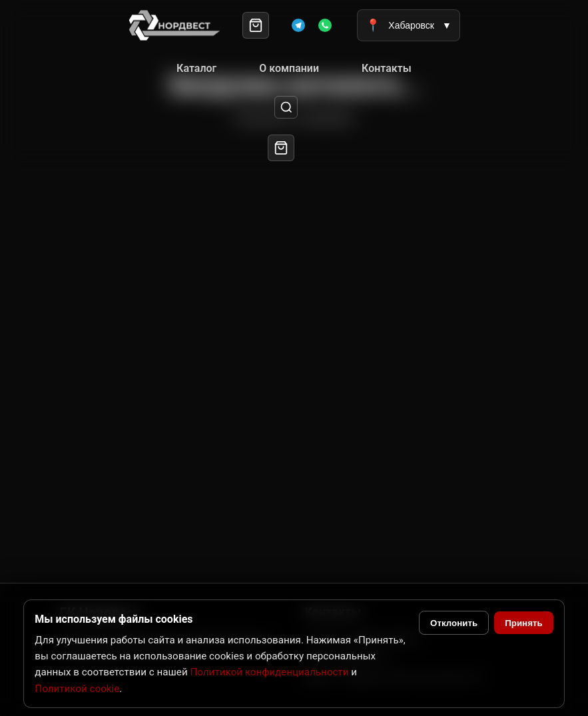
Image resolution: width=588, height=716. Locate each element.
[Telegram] (298, 25)
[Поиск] (286, 108)
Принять (523, 623)
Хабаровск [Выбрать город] (408, 25)
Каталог (196, 68)
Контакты (387, 68)
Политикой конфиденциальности (269, 672)
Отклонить (454, 623)
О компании (289, 68)
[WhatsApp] (325, 25)
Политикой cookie (77, 689)
